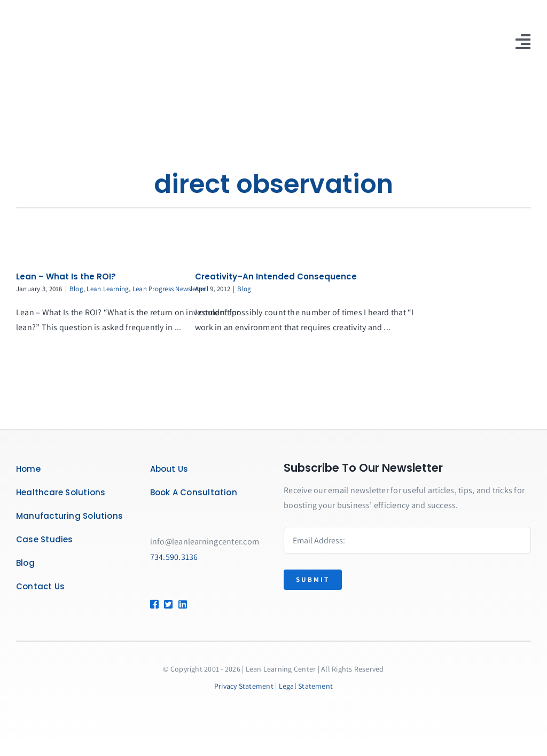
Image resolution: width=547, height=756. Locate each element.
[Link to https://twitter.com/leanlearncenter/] (167, 604)
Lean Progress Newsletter (169, 289)
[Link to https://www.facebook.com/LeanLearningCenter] (153, 604)
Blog (76, 289)
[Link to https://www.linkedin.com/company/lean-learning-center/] (194, 604)
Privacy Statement (244, 686)
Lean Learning (108, 289)
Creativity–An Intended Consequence (276, 276)
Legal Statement (306, 686)
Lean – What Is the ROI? (66, 276)
